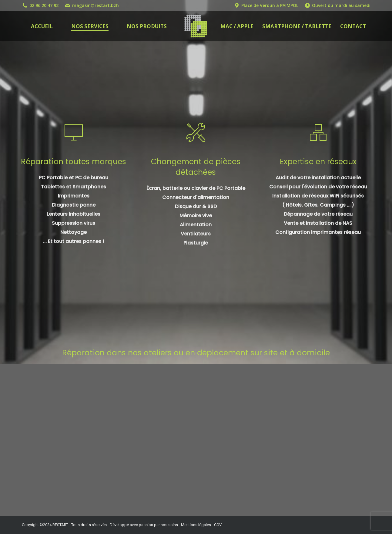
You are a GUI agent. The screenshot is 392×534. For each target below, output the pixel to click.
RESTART (60, 525)
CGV (218, 525)
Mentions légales (196, 525)
